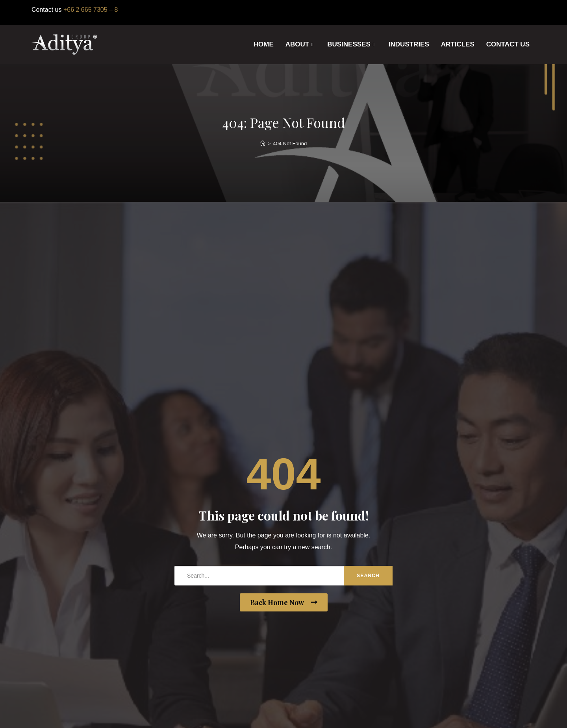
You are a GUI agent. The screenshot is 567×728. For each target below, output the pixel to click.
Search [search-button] (369, 576)
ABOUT (299, 44)
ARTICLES (458, 44)
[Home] (263, 144)
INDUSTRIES (409, 44)
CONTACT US (508, 44)
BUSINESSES (351, 44)
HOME (264, 44)
